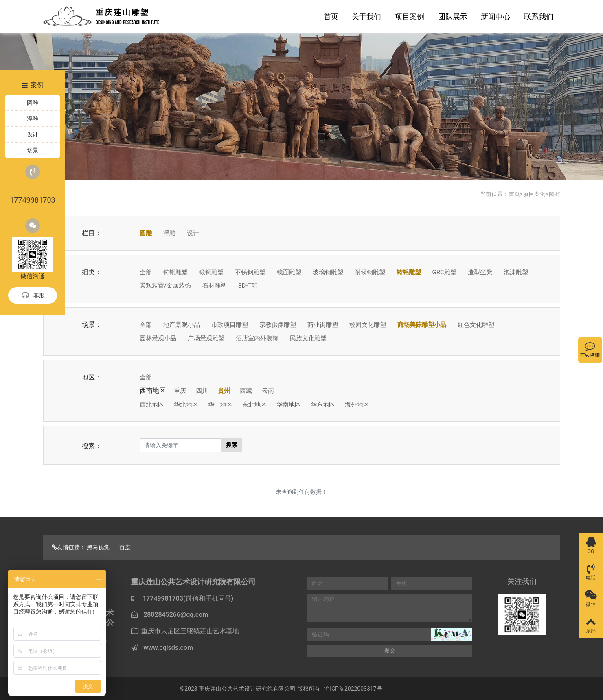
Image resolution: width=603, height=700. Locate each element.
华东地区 (323, 405)
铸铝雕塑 (409, 272)
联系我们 (539, 17)
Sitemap (397, 689)
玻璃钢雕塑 (328, 272)
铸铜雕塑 (175, 272)
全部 (146, 272)
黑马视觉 (98, 547)
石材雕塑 (215, 286)
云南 (268, 391)
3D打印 (248, 286)
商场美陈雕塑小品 (422, 325)
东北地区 (254, 405)
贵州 (224, 391)
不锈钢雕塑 (250, 272)
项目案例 (410, 17)
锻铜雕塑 (211, 272)
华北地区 (186, 405)
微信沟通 (33, 249)
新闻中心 (496, 17)
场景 (33, 150)
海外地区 (357, 405)
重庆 (180, 391)
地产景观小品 (182, 325)
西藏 (246, 391)
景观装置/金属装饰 (165, 286)
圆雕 (555, 194)
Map (417, 689)
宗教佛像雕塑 (278, 325)
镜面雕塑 (289, 272)
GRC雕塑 (444, 272)
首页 (331, 17)
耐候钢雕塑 (370, 272)
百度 (125, 547)
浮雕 (169, 233)
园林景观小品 (158, 338)
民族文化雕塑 (308, 338)
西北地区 (152, 405)
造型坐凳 (480, 272)
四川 (202, 391)
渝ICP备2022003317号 (353, 689)
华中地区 (220, 405)
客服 (33, 296)
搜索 (232, 445)
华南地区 (289, 405)
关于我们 (366, 17)
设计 (193, 233)
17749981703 (32, 184)
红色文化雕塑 (476, 325)
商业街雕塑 (323, 325)
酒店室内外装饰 (257, 338)
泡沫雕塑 (516, 272)
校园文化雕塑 (368, 325)
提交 (390, 650)
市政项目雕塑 (230, 325)
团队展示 (453, 17)
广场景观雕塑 (206, 338)
